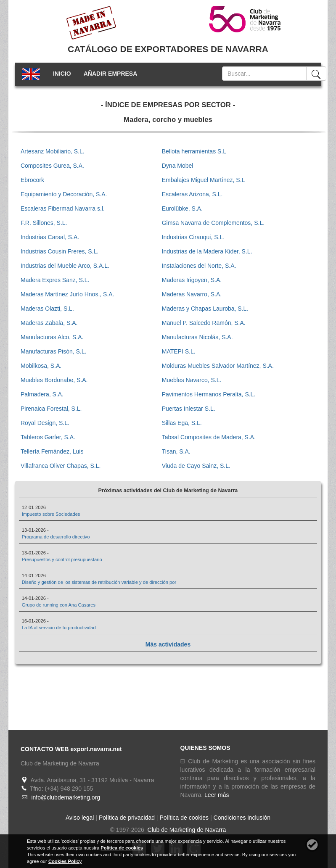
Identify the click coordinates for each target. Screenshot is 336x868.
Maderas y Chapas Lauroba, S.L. (205, 309)
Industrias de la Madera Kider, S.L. (207, 251)
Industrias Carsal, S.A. (50, 237)
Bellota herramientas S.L (194, 151)
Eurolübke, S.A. (182, 208)
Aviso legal (80, 818)
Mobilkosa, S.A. (41, 366)
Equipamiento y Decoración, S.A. (64, 194)
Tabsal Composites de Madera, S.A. (209, 437)
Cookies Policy (65, 861)
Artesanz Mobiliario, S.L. (53, 151)
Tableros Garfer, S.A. (48, 437)
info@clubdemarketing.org (66, 797)
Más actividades (168, 644)
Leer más (217, 795)
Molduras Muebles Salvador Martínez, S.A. (218, 366)
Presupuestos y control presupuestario (62, 559)
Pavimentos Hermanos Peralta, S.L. (209, 394)
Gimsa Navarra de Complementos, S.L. (213, 223)
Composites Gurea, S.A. (52, 166)
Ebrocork (32, 180)
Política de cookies (184, 818)
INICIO (62, 74)
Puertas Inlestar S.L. (189, 409)
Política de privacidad (127, 818)
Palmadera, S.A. (42, 394)
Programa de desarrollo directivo (56, 537)
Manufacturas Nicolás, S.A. (197, 337)
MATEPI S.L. (179, 351)
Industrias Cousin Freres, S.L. (60, 251)
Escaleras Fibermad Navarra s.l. (63, 208)
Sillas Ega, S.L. (182, 423)
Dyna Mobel (178, 166)
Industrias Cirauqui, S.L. (193, 237)
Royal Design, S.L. (45, 423)
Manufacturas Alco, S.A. (52, 337)
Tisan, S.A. (176, 451)
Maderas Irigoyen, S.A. (192, 280)
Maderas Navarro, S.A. (192, 294)
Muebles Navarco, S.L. (192, 380)
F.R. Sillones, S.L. (44, 223)
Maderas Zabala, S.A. (49, 323)
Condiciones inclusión (242, 818)
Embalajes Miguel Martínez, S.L (204, 180)
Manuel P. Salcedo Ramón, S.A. (204, 323)
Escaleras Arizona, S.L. (192, 194)
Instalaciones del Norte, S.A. (199, 266)
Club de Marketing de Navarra (186, 830)
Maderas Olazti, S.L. (47, 309)
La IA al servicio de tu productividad (59, 628)
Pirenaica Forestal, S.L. (51, 409)
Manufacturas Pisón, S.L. (53, 351)
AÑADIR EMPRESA (111, 74)
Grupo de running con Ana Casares (59, 605)
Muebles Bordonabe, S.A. (54, 380)
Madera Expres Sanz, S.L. (55, 280)
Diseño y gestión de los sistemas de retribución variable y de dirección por (99, 582)
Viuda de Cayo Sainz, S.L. (196, 466)
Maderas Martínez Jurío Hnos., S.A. (67, 294)
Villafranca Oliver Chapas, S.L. (61, 466)
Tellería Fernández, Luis (52, 451)
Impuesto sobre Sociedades (51, 514)
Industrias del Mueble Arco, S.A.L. (65, 266)
